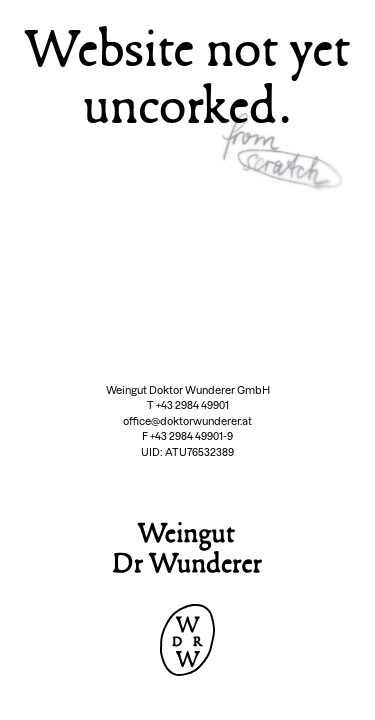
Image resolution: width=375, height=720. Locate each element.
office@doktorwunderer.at (187, 421)
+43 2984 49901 (192, 405)
